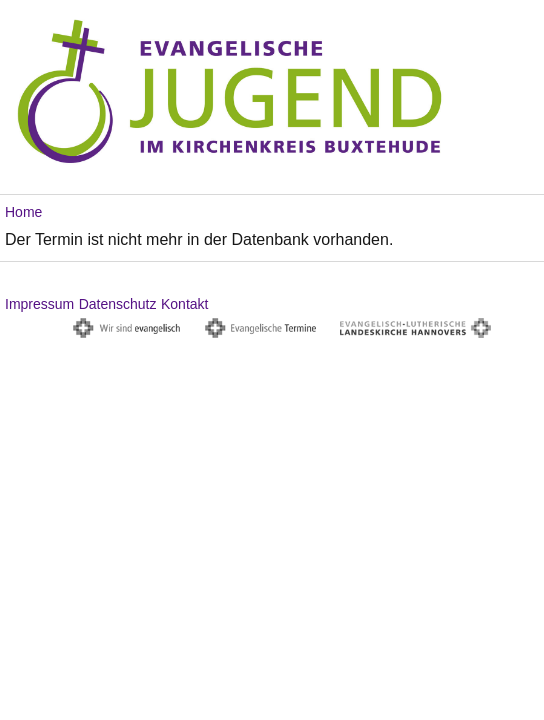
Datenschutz (118, 304)
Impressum (39, 304)
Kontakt (184, 304)
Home (23, 212)
